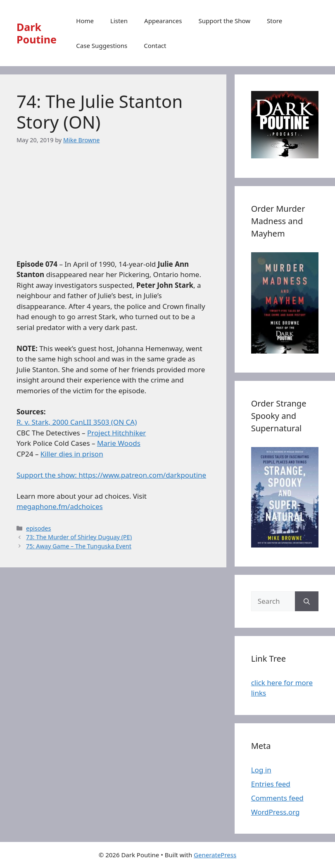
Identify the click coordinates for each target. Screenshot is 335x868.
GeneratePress (215, 855)
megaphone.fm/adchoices (60, 506)
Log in (261, 770)
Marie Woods (119, 443)
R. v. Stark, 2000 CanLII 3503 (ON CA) (77, 422)
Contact (155, 45)
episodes (38, 528)
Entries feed (271, 784)
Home (85, 21)
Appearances (163, 21)
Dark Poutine (37, 33)
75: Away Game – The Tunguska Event (79, 546)
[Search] (307, 601)
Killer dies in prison (72, 454)
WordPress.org (276, 812)
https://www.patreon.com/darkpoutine (142, 475)
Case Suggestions (102, 45)
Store (274, 21)
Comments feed (277, 798)
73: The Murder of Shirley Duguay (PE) (79, 537)
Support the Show (224, 21)
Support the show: (48, 475)
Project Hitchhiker (116, 433)
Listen (119, 21)
